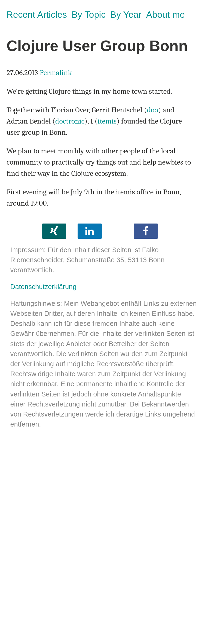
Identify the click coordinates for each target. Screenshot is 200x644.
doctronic (70, 121)
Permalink (56, 73)
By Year (126, 15)
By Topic (89, 15)
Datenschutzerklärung (43, 287)
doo (153, 110)
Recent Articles (37, 15)
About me (166, 15)
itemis (107, 121)
